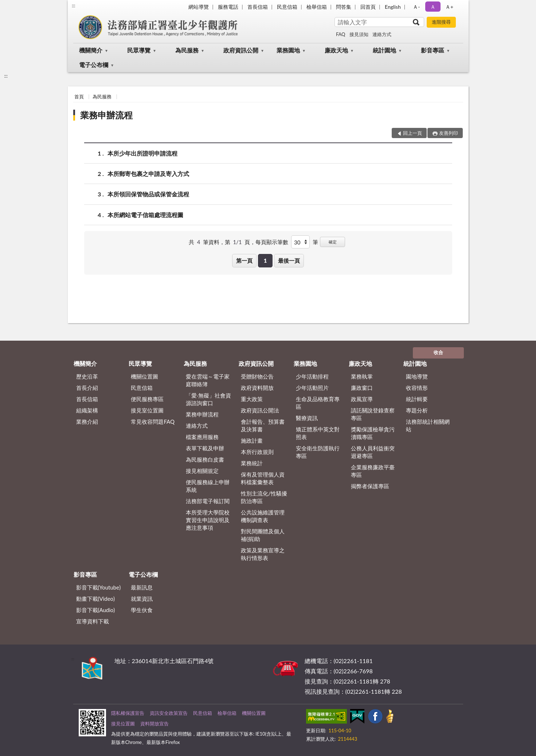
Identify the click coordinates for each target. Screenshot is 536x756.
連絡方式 (382, 34)
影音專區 (433, 50)
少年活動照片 (312, 388)
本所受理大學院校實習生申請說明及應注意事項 (208, 520)
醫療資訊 (307, 418)
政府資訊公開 (241, 50)
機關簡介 (91, 50)
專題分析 (417, 410)
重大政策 (252, 399)
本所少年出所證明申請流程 (142, 153)
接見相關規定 (202, 471)
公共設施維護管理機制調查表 (263, 516)
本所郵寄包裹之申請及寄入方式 (148, 174)
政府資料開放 (257, 388)
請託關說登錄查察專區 (373, 414)
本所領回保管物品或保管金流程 (148, 194)
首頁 (79, 97)
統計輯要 (417, 399)
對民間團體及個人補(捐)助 (263, 535)
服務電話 (228, 7)
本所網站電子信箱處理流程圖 (145, 215)
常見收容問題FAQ (153, 422)
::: (74, 5)
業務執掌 (362, 376)
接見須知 (359, 34)
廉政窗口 (362, 388)
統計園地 (384, 50)
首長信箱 (258, 7)
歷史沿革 (87, 376)
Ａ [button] (433, 7)
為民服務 (187, 50)
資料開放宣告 (154, 724)
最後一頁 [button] (289, 261)
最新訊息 (142, 587)
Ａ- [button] (416, 7)
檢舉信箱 (317, 7)
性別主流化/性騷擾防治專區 (264, 497)
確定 (333, 242)
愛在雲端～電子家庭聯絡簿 (208, 380)
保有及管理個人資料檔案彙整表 (263, 478)
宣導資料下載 (93, 621)
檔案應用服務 (202, 437)
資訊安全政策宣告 (169, 713)
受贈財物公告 (257, 376)
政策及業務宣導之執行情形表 (263, 554)
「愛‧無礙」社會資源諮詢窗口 (208, 399)
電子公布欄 (94, 65)
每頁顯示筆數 (272, 242)
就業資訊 (142, 599)
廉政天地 (336, 50)
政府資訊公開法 (260, 410)
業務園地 (288, 50)
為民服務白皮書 (205, 459)
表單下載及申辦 (205, 448)
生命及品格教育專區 (318, 403)
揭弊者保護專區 (370, 486)
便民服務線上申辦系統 (208, 486)
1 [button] (265, 261)
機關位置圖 (144, 376)
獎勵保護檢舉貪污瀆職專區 (373, 433)
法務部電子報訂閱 (208, 501)
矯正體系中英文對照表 (318, 433)
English (393, 7)
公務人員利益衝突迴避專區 (373, 452)
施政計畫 (252, 440)
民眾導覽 (139, 50)
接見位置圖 (123, 724)
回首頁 (368, 7)
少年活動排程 (312, 376)
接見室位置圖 (147, 410)
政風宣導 (362, 399)
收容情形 (417, 388)
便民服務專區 (147, 399)
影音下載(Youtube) (99, 587)
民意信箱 (287, 7)
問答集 (344, 7)
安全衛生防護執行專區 (318, 452)
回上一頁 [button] (412, 133)
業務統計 (252, 463)
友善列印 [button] (449, 133)
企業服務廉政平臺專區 (373, 471)
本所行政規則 (257, 452)
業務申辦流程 (106, 115)
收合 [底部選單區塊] (438, 352)
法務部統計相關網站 (428, 425)
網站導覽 (199, 7)
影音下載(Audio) (96, 610)
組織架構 (87, 410)
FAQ (341, 34)
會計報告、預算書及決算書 (263, 425)
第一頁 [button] (244, 261)
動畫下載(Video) (96, 599)
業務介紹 (87, 422)
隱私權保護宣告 (128, 713)
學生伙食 (142, 610)
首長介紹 (87, 388)
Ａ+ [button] (449, 7)
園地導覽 (417, 376)
